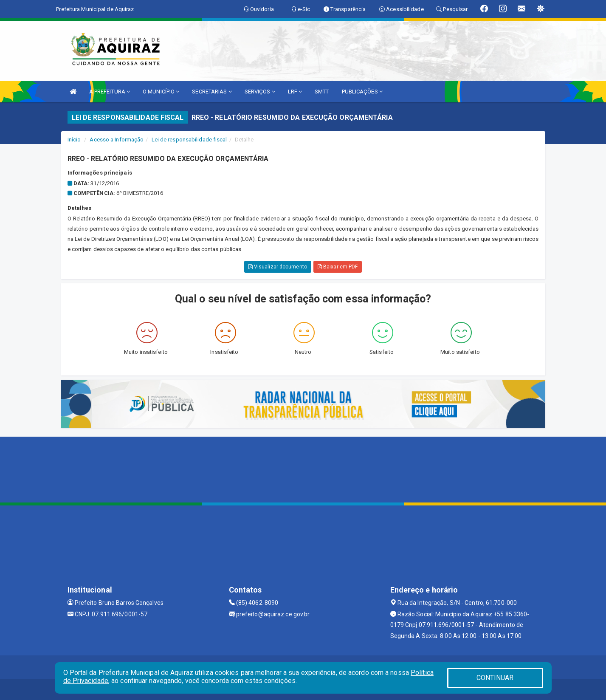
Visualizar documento (278, 267)
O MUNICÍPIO (161, 92)
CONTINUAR (495, 678)
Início (74, 140)
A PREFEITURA (110, 92)
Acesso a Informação (117, 140)
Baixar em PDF (338, 267)
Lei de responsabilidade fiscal (189, 140)
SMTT (322, 92)
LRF (295, 92)
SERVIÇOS (260, 92)
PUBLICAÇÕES (362, 92)
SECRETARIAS (212, 92)
